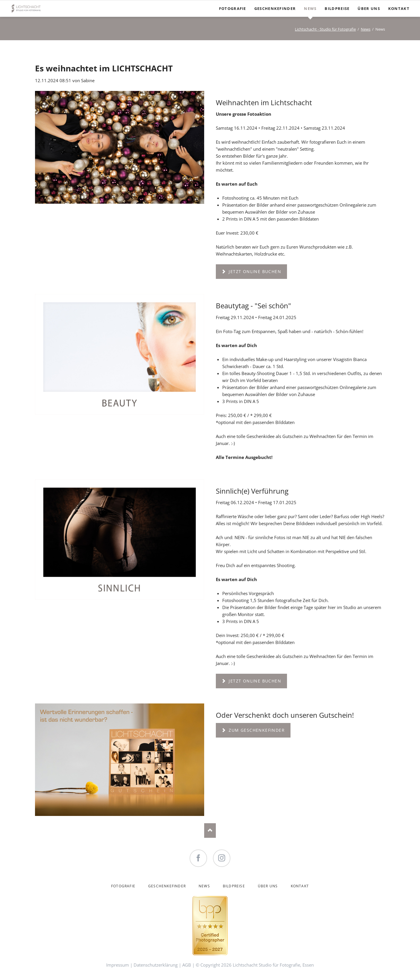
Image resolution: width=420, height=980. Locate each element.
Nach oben (210, 831)
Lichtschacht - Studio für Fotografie (325, 29)
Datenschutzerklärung (156, 965)
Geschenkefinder (167, 886)
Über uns (268, 886)
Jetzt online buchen (254, 271)
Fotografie (123, 886)
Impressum (118, 965)
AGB (187, 965)
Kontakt (300, 886)
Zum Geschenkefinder (256, 730)
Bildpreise (234, 886)
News (366, 29)
